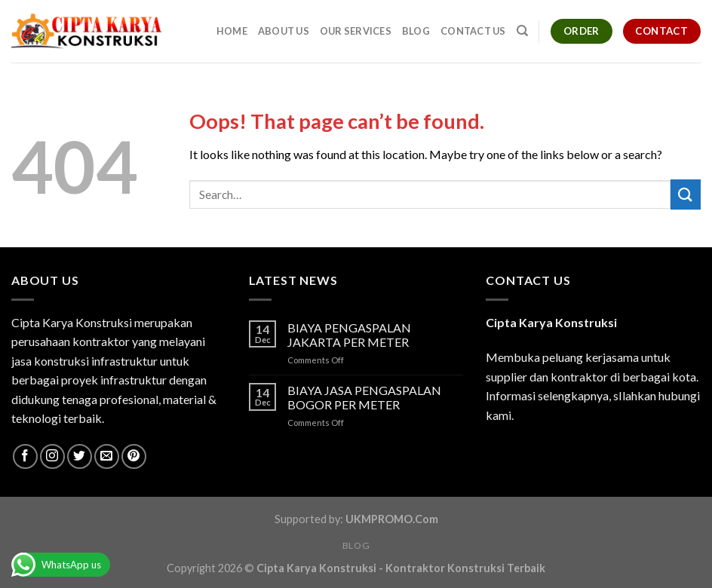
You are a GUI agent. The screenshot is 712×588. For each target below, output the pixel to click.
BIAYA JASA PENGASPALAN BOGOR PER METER (364, 397)
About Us (284, 31)
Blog (416, 31)
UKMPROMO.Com (392, 519)
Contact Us (473, 31)
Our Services (356, 31)
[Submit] (686, 194)
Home (232, 31)
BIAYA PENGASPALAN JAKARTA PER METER (349, 335)
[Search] (522, 31)
